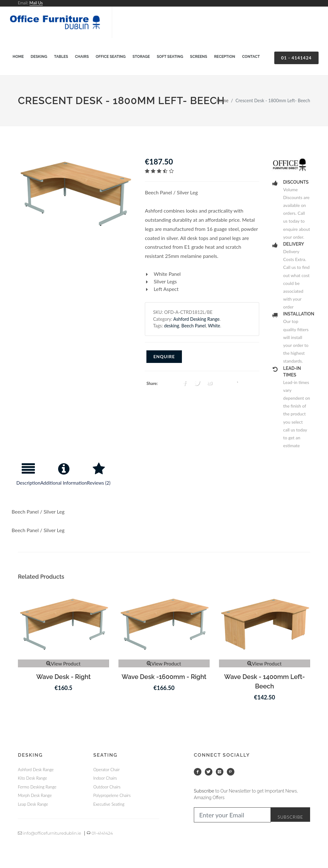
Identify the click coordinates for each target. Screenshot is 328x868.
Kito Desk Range (33, 778)
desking (172, 326)
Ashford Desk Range (36, 770)
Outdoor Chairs (107, 787)
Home (222, 100)
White (214, 326)
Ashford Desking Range (197, 319)
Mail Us (36, 3)
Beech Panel (194, 326)
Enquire (164, 356)
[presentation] (28, 477)
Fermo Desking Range (37, 787)
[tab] (28, 477)
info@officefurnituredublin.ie (49, 833)
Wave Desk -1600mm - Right (164, 677)
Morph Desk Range (35, 795)
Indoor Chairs (105, 778)
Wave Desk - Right (63, 677)
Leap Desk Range (33, 804)
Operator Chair (107, 770)
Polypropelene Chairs (112, 795)
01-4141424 (100, 833)
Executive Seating (109, 804)
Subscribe (290, 817)
